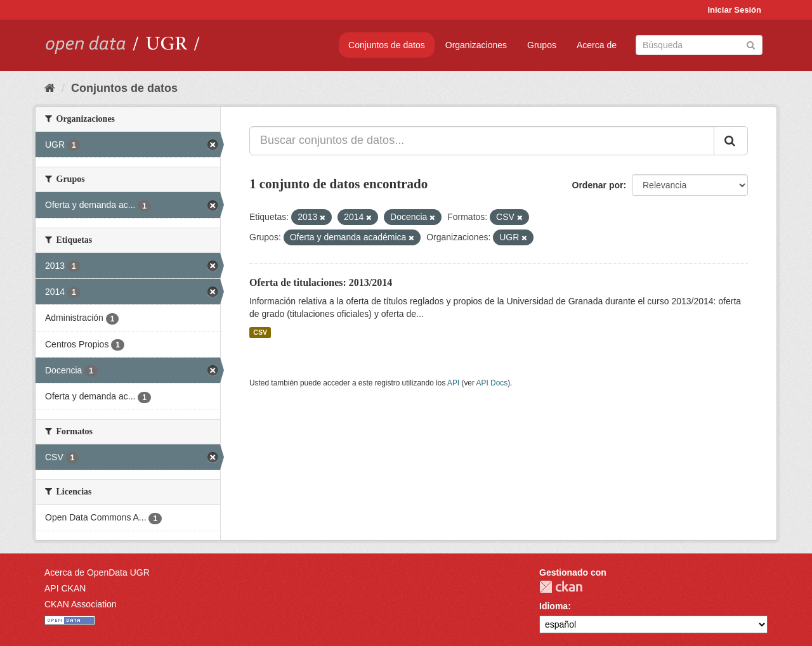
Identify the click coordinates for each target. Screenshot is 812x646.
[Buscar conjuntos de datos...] (482, 141)
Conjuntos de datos (387, 45)
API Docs (492, 383)
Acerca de (597, 45)
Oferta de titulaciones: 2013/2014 (321, 282)
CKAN (561, 587)
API (453, 383)
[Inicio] (50, 88)
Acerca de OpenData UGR (97, 572)
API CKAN (65, 588)
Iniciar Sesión (734, 10)
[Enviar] (751, 44)
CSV (260, 332)
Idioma (553, 606)
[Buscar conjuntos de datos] (699, 45)
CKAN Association (81, 604)
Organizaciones (476, 45)
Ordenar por (598, 185)
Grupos (542, 45)
